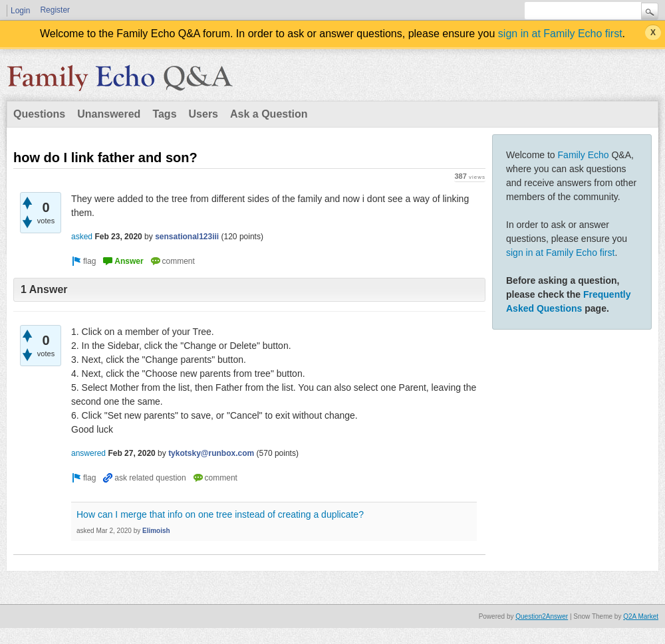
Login (20, 11)
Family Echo (584, 155)
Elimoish (156, 531)
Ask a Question (269, 114)
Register (55, 10)
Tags (164, 114)
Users (203, 114)
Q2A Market (641, 616)
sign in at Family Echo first (560, 34)
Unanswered (109, 114)
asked (82, 237)
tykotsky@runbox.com (211, 453)
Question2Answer (542, 616)
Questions (39, 114)
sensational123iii (187, 237)
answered (88, 453)
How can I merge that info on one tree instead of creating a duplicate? (220, 514)
